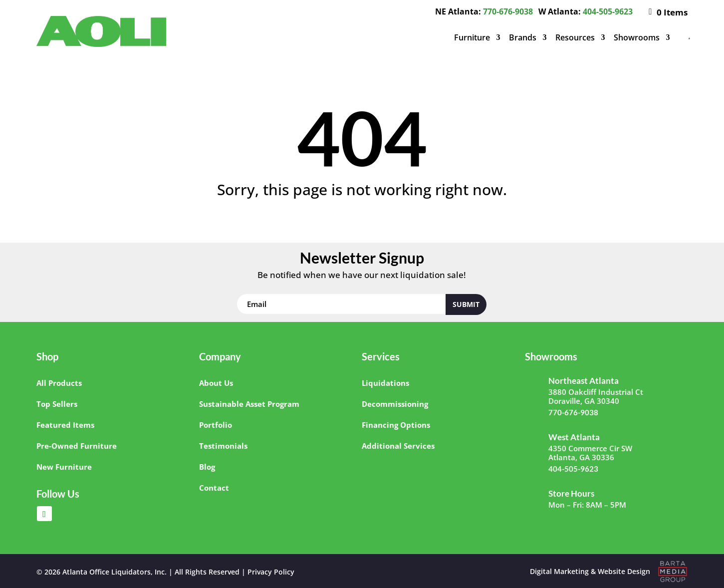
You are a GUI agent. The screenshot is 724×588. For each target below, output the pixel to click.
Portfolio (216, 425)
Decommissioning (395, 404)
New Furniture (64, 467)
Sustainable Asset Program (249, 404)
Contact (214, 488)
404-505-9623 (608, 11)
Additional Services (398, 446)
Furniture (472, 37)
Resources (575, 37)
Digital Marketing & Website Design (590, 572)
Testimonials (223, 446)
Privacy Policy (271, 572)
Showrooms (637, 37)
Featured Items (65, 425)
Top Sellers (57, 404)
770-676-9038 (508, 11)
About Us (216, 383)
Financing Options (396, 425)
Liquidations (385, 383)
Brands (523, 37)
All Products (59, 383)
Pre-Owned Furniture (77, 446)
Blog (207, 467)
